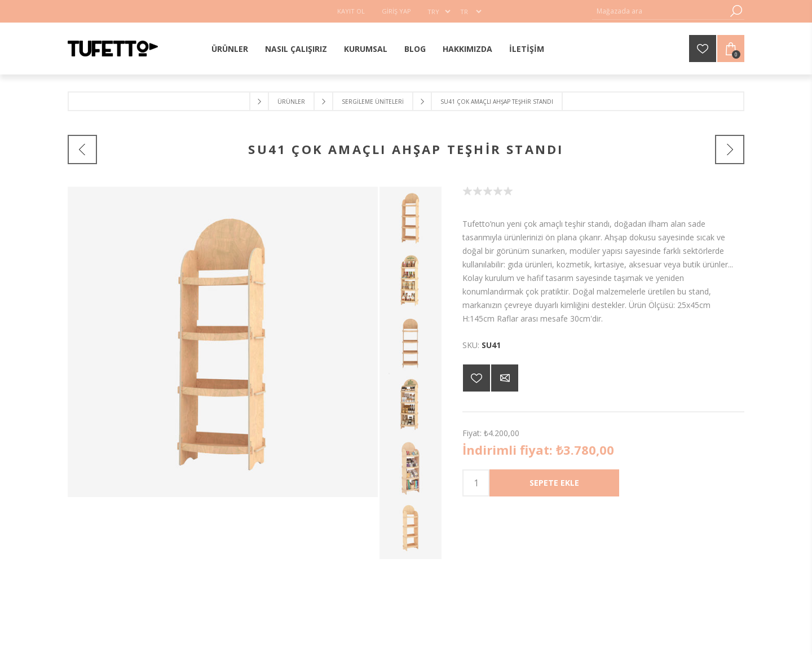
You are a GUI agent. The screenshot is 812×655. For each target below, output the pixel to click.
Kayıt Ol (351, 11)
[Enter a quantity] (476, 483)
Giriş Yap (396, 11)
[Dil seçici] (471, 11)
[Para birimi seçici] (439, 11)
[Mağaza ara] (660, 11)
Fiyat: (472, 433)
